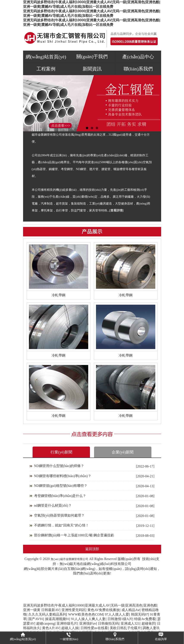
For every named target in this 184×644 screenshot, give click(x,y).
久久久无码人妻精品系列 (47, 614)
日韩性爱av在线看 (94, 628)
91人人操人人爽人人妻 (88, 619)
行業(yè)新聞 (61, 452)
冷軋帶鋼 (58, 295)
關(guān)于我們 (92, 57)
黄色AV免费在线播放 (103, 610)
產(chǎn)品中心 (138, 57)
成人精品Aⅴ (131, 610)
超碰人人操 (70, 628)
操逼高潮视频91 (57, 619)
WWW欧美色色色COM (86, 614)
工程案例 (46, 69)
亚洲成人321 (130, 623)
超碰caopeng (45, 623)
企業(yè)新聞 (123, 452)
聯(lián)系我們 (138, 69)
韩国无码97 (140, 614)
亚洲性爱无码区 (74, 610)
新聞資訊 (92, 69)
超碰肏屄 (148, 623)
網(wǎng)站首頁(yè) (46, 57)
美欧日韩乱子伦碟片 (125, 628)
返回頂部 (92, 549)
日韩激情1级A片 (120, 619)
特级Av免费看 (145, 619)
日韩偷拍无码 (108, 623)
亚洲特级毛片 (67, 623)
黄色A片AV (51, 628)
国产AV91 (36, 619)
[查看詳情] (116, 210)
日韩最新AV (50, 610)
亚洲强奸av (88, 623)
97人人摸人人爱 (117, 614)
